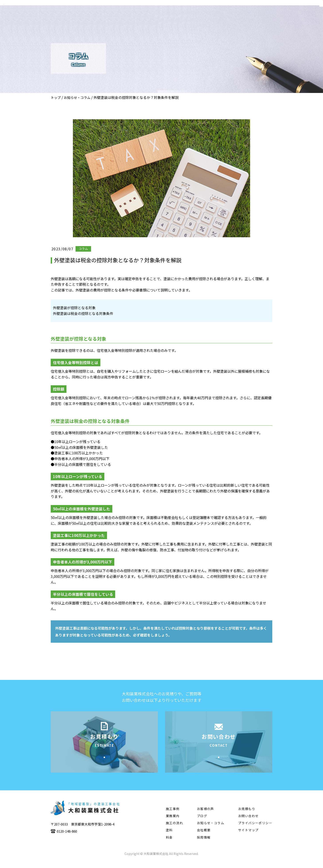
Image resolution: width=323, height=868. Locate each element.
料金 (169, 844)
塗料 (265, 17)
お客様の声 (205, 816)
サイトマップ (248, 837)
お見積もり (247, 816)
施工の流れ (244, 17)
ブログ (202, 823)
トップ (56, 97)
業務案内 (197, 17)
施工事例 (219, 17)
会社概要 (174, 17)
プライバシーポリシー (255, 830)
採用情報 (204, 844)
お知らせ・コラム (77, 97)
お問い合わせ (248, 823)
